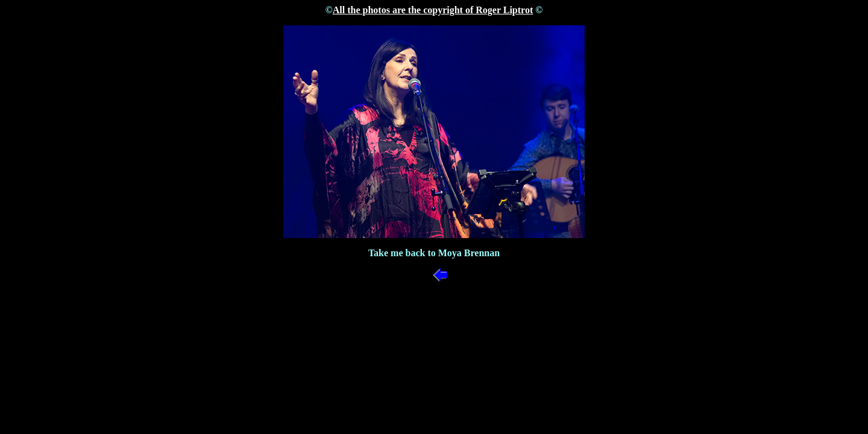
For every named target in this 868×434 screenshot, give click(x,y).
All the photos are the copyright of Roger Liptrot (433, 10)
